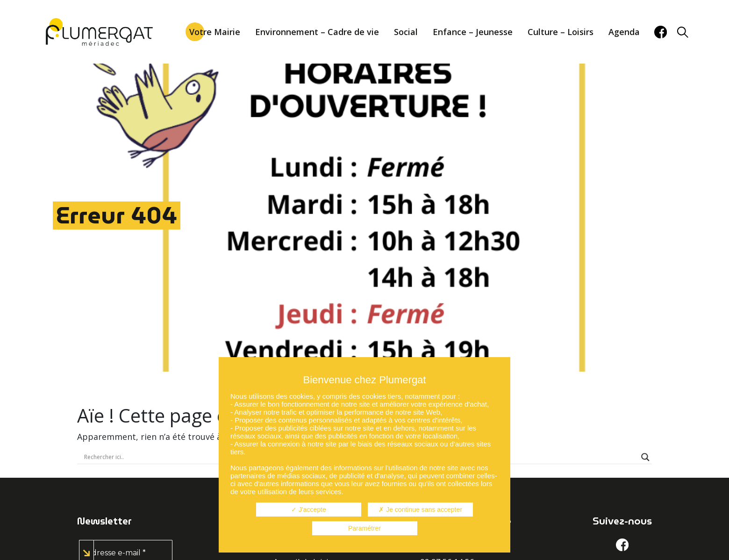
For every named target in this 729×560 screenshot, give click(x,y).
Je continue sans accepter (420, 510)
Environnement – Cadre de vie (317, 32)
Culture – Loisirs (561, 32)
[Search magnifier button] (645, 457)
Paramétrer (364, 528)
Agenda (624, 32)
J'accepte (309, 510)
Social (406, 32)
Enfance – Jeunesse (473, 32)
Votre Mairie (215, 32)
